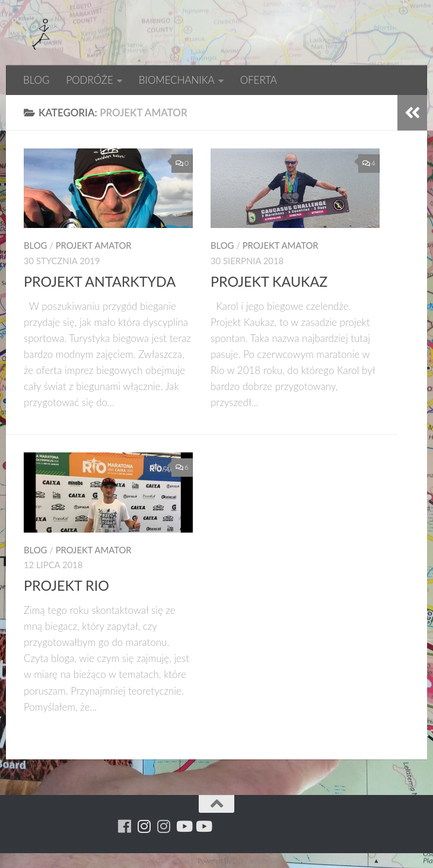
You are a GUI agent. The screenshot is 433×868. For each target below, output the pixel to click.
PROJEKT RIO (66, 585)
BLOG (36, 80)
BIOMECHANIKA (177, 80)
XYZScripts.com (259, 861)
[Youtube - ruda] (184, 826)
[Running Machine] (125, 826)
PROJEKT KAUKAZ (269, 281)
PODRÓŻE (89, 80)
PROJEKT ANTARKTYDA (100, 281)
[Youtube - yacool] (203, 826)
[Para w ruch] (144, 826)
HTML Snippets (174, 861)
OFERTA (259, 80)
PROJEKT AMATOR (94, 245)
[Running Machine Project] (164, 826)
